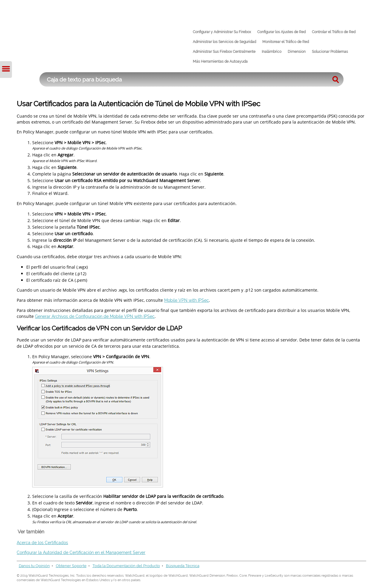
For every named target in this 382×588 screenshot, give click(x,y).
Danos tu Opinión (34, 566)
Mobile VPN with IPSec (187, 300)
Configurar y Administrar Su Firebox (222, 32)
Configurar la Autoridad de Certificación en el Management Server (81, 552)
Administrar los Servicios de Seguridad (224, 42)
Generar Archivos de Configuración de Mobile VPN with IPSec (95, 316)
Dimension (297, 52)
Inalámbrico (272, 52)
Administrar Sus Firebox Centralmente (224, 52)
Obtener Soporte (71, 566)
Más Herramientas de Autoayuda (220, 61)
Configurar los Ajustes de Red (281, 32)
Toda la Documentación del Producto (126, 566)
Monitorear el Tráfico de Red (286, 42)
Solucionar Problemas (330, 52)
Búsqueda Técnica (183, 566)
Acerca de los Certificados (42, 542)
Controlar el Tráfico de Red (334, 32)
